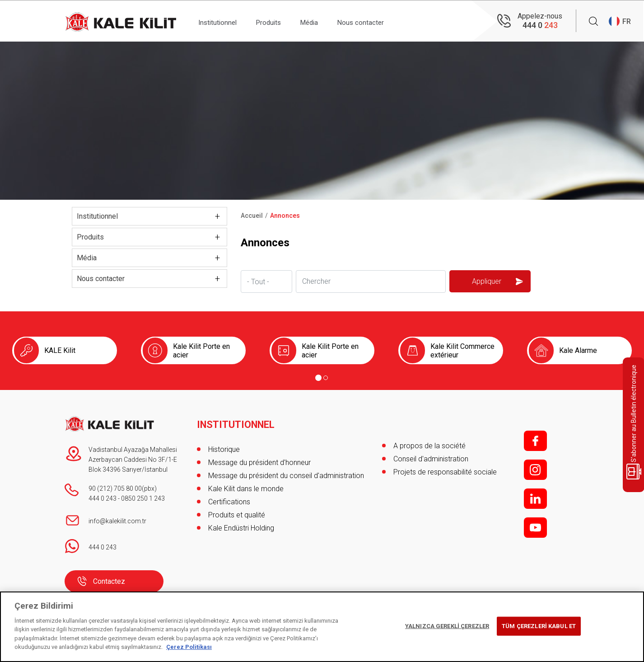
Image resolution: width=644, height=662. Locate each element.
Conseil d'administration (431, 459)
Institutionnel (221, 21)
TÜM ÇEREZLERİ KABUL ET (539, 626)
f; (535, 441)
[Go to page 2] (326, 378)
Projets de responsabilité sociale (445, 472)
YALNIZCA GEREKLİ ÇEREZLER (447, 626)
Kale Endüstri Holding (241, 524)
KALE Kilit (60, 350)
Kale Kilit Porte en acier (201, 351)
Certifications (229, 498)
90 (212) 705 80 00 (115, 488)
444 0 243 (103, 498)
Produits (277, 21)
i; (535, 470)
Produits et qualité (237, 511)
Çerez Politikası (189, 647)
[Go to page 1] (318, 378)
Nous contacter (380, 21)
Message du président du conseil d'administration (286, 472)
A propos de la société (429, 446)
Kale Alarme (578, 350)
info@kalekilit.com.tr (117, 521)
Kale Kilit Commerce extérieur (462, 351)
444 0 (540, 25)
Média (323, 21)
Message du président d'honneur (259, 459)
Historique (224, 446)
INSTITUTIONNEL (236, 421)
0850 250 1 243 (143, 498)
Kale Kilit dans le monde (246, 485)
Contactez (109, 581)
